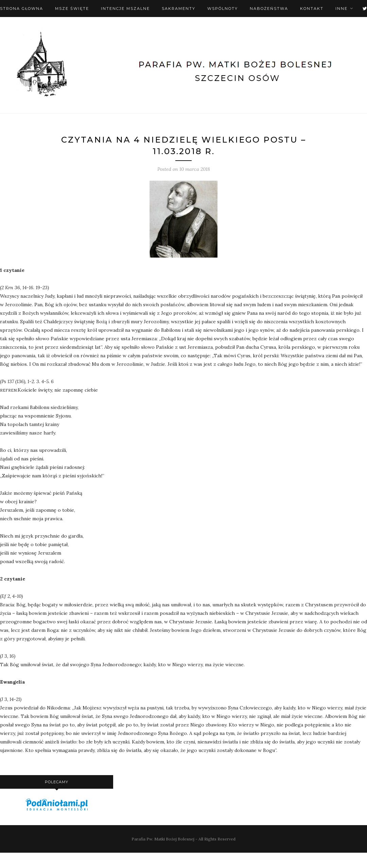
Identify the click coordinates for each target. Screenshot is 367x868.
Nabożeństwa (269, 9)
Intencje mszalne (125, 9)
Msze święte (72, 9)
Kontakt (312, 9)
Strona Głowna (22, 9)
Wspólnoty (223, 9)
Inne (342, 9)
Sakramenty (179, 9)
